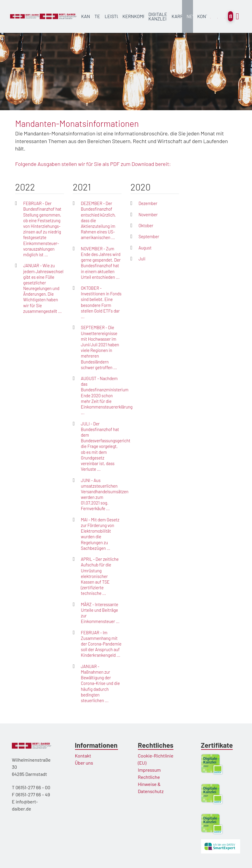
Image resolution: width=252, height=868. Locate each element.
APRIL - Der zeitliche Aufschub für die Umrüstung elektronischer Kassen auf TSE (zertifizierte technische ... (100, 576)
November (148, 214)
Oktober (146, 225)
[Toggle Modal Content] (231, 16)
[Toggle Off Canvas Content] (237, 17)
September (149, 236)
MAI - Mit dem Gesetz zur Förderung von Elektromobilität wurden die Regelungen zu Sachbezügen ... (100, 534)
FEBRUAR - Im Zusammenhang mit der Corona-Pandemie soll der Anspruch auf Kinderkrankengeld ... (101, 644)
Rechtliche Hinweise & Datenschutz (151, 784)
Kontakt (83, 756)
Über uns (84, 763)
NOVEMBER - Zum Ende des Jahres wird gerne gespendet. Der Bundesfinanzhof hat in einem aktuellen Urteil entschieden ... (101, 263)
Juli (142, 259)
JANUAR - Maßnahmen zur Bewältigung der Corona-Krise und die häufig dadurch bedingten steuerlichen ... (100, 683)
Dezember (148, 203)
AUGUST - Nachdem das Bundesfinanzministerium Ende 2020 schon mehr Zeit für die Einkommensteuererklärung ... (107, 395)
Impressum (149, 770)
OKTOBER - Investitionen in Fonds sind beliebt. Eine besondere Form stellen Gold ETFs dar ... (101, 302)
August (145, 248)
